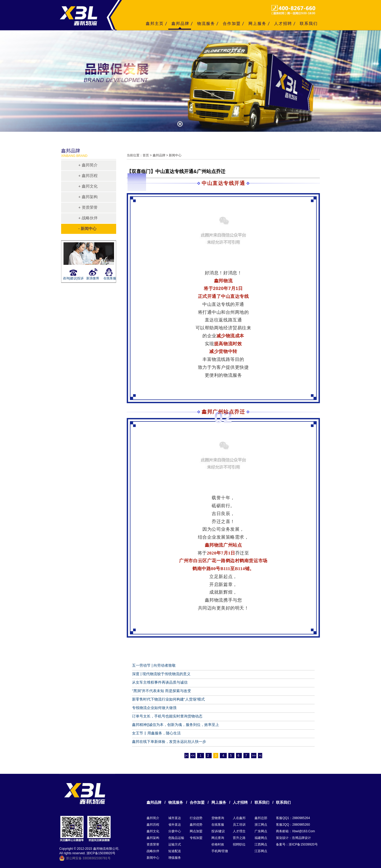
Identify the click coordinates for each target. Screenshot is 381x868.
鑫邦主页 (155, 23)
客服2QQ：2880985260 (293, 825)
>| (260, 756)
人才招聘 (283, 23)
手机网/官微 (220, 851)
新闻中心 (153, 858)
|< (187, 756)
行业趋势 (196, 818)
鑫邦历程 (153, 825)
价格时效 (218, 844)
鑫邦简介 (153, 818)
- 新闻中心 (87, 228)
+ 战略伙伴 (88, 218)
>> (254, 756)
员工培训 (239, 825)
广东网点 (261, 831)
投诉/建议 (218, 831)
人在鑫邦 (239, 818)
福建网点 (261, 838)
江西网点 (261, 844)
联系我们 (309, 23)
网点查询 (218, 838)
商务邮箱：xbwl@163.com (295, 831)
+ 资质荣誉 (88, 207)
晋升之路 (239, 838)
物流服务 (206, 23)
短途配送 (175, 851)
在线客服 (110, 278)
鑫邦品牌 (180, 23)
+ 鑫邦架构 (88, 197)
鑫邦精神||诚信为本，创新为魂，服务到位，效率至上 (176, 725)
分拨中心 (175, 831)
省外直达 (175, 825)
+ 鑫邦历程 (88, 176)
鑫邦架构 (153, 838)
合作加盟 (232, 23)
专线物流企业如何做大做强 (154, 708)
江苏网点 (261, 851)
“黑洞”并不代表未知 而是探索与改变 (162, 691)
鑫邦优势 (196, 825)
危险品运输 (176, 838)
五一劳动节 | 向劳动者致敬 (154, 665)
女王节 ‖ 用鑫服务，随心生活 (156, 733)
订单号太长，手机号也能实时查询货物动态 (167, 716)
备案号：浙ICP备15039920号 (297, 844)
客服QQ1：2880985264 (293, 818)
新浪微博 (93, 278)
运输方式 (175, 844)
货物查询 (218, 818)
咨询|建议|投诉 (72, 278)
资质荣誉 (153, 844)
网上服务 (257, 23)
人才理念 (239, 831)
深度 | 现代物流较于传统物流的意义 (161, 674)
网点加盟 (196, 831)
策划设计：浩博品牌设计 (293, 838)
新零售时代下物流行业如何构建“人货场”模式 (168, 699)
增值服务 (175, 858)
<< (193, 756)
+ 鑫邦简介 (88, 165)
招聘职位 (239, 844)
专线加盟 (196, 838)
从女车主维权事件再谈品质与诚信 (160, 682)
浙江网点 (261, 825)
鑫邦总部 (261, 818)
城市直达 (175, 818)
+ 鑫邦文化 (88, 186)
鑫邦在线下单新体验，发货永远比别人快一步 (169, 742)
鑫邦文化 (153, 831)
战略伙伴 (153, 851)
